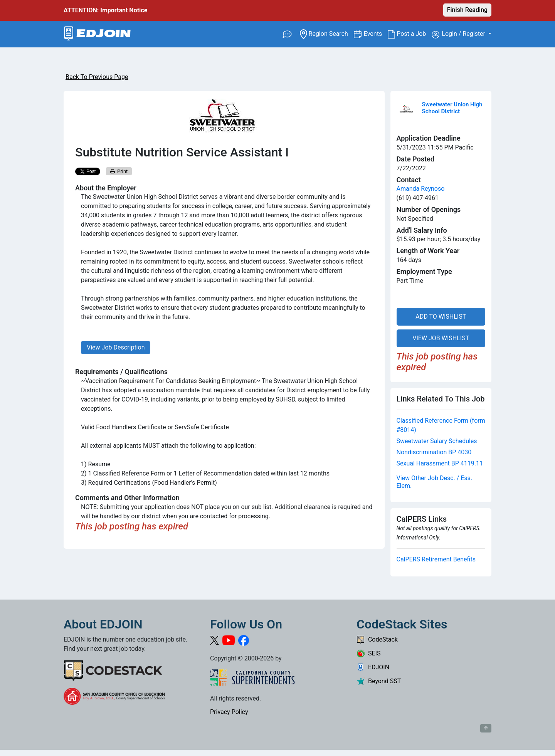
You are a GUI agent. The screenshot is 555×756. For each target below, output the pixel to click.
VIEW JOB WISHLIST (441, 338)
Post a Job (410, 34)
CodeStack (377, 639)
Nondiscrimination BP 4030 (434, 452)
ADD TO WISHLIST (441, 317)
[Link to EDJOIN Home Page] (97, 34)
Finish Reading (467, 10)
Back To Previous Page (97, 77)
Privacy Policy (229, 712)
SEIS (368, 653)
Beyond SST (379, 681)
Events (376, 33)
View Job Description (116, 347)
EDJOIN (373, 667)
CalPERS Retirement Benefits (436, 559)
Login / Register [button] (459, 34)
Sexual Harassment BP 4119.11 (440, 463)
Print (119, 171)
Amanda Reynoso (421, 189)
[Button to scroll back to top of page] (486, 728)
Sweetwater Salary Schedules (437, 441)
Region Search (327, 33)
